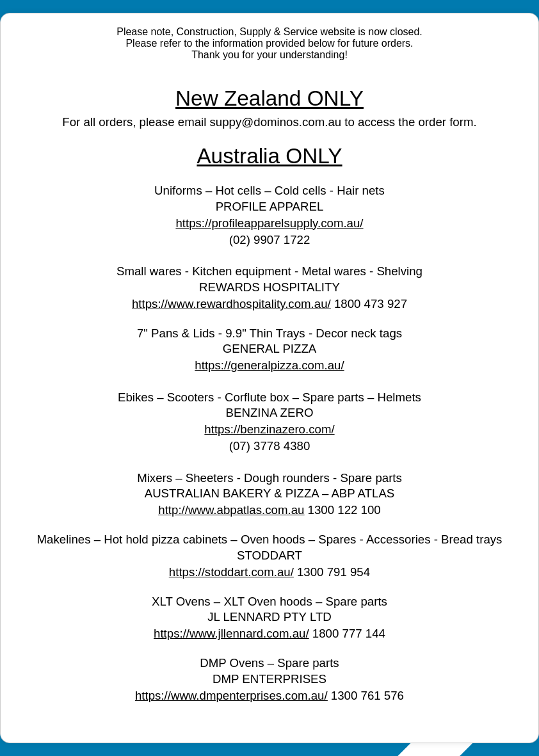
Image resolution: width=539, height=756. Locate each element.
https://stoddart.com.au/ (231, 572)
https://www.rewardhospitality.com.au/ (231, 304)
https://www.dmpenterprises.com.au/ (231, 696)
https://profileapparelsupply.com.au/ (269, 223)
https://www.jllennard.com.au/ (231, 633)
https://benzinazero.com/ (269, 429)
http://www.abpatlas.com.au (231, 510)
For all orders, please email (136, 122)
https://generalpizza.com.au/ (269, 365)
